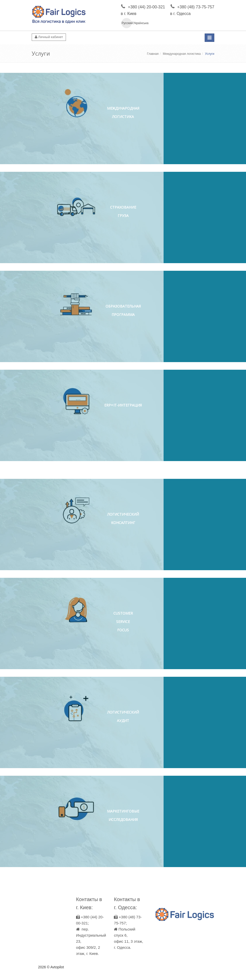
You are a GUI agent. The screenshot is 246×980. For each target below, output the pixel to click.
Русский (127, 23)
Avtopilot (57, 967)
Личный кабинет (49, 37)
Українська (138, 23)
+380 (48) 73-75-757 (196, 7)
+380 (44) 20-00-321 (146, 7)
